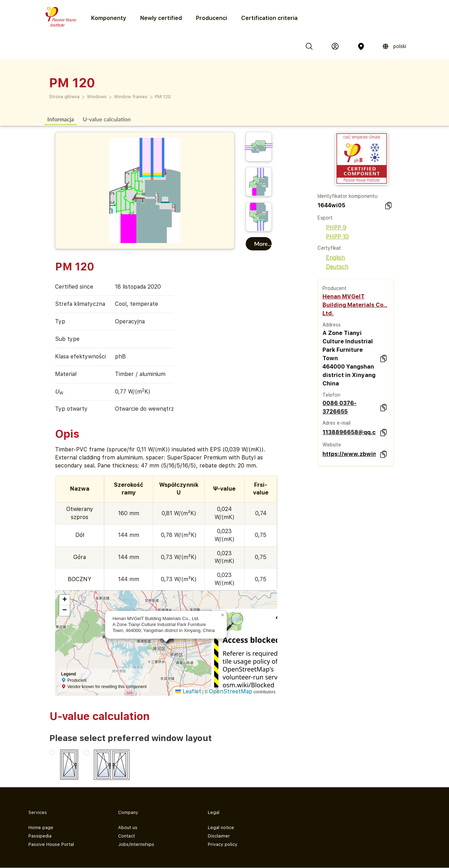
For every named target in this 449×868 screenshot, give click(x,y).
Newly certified (161, 18)
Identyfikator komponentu (348, 196)
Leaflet (188, 691)
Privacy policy (223, 844)
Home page (41, 827)
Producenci (212, 18)
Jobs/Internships (136, 844)
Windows (97, 97)
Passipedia (40, 836)
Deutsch (333, 267)
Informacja (61, 119)
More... (263, 244)
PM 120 (163, 97)
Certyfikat (329, 248)
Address (332, 325)
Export (325, 218)
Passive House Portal (51, 844)
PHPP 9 (332, 227)
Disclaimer (219, 836)
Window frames (131, 97)
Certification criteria (269, 18)
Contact (127, 836)
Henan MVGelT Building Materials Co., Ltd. (355, 305)
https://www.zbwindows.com (349, 454)
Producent (335, 288)
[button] (223, 615)
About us (128, 827)
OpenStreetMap (231, 691)
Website (332, 445)
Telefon (331, 395)
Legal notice (221, 827)
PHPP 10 (333, 237)
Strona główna (64, 97)
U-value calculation (107, 119)
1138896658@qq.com (349, 432)
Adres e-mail (336, 423)
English (331, 258)
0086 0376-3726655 (339, 407)
